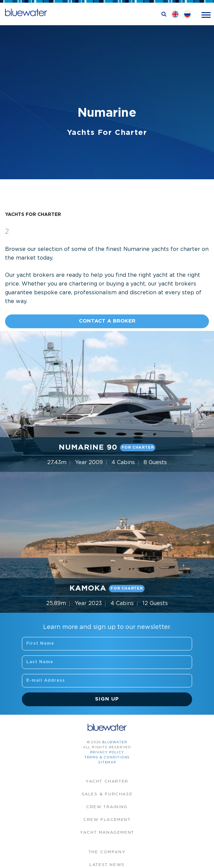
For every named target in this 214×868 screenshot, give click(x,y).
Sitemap (107, 763)
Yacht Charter (107, 781)
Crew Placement (107, 820)
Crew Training (107, 807)
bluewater (115, 742)
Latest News (107, 865)
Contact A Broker (107, 321)
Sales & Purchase (107, 794)
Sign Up (107, 699)
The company (107, 852)
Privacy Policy (107, 752)
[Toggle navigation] (206, 14)
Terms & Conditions (107, 758)
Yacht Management (107, 833)
